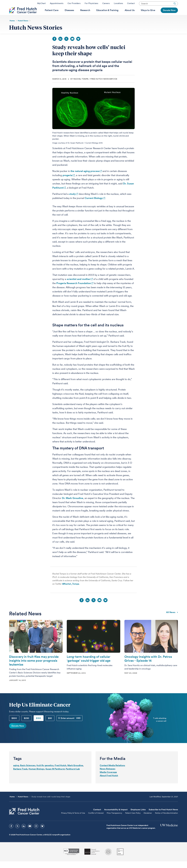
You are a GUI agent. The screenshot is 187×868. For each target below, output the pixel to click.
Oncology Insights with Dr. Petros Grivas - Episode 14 (148, 665)
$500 (14, 725)
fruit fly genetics (45, 772)
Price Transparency (114, 820)
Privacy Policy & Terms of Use (73, 820)
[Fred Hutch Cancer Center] (24, 818)
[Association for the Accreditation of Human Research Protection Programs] (108, 858)
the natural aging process (85, 178)
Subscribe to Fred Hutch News (163, 816)
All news (172, 619)
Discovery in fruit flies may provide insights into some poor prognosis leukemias (34, 667)
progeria (67, 182)
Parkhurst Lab (73, 775)
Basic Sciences (28, 772)
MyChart (41, 4)
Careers (106, 4)
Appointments (57, 4)
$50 (50, 725)
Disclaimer (148, 820)
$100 (39, 725)
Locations (118, 4)
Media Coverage (108, 779)
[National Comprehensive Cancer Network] (92, 858)
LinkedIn (60, 45)
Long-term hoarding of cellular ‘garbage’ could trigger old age (89, 665)
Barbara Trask (20, 775)
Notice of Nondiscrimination (166, 820)
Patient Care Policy (133, 820)
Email (72, 45)
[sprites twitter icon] (17, 833)
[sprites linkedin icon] (24, 833)
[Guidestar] (120, 858)
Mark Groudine (75, 772)
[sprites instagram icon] (36, 833)
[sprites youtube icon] (30, 833)
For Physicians (91, 4)
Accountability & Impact (116, 816)
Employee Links (138, 816)
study (72, 201)
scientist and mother (79, 286)
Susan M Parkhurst (55, 775)
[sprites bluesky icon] (42, 833)
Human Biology (36, 775)
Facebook (54, 45)
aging (16, 772)
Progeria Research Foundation (74, 290)
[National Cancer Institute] (71, 858)
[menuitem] (52, 14)
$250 (26, 725)
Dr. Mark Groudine (73, 505)
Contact (131, 4)
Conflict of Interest (96, 820)
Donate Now (18, 732)
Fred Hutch (60, 772)
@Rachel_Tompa (71, 590)
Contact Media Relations (112, 772)
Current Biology (94, 205)
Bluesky (78, 45)
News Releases (108, 775)
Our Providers (74, 4)
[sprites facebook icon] (11, 833)
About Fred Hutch (109, 782)
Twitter (66, 45)
